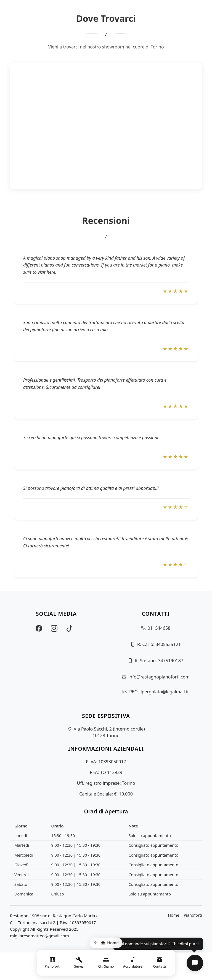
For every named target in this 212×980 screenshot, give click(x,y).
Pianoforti (193, 915)
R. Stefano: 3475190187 (159, 661)
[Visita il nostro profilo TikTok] (69, 628)
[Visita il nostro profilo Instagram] (54, 628)
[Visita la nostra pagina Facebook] (39, 628)
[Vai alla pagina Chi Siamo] (106, 963)
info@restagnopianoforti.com (159, 677)
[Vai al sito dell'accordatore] (133, 963)
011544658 (159, 628)
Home (173, 915)
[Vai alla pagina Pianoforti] (53, 963)
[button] (195, 963)
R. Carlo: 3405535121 (159, 644)
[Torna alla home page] (106, 943)
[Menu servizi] (79, 963)
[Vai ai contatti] (159, 963)
